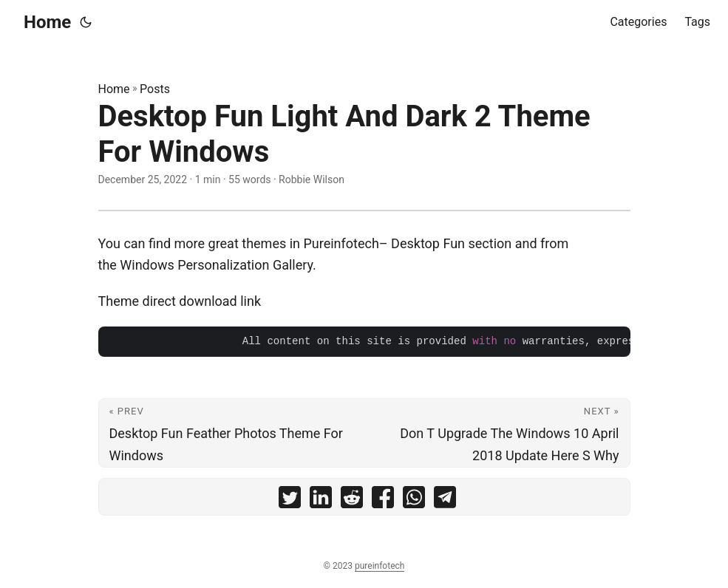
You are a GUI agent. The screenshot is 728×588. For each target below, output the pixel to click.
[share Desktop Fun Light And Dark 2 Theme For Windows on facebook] (383, 500)
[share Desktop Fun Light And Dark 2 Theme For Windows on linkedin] (321, 500)
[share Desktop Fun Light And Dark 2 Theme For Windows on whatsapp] (414, 500)
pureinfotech (380, 566)
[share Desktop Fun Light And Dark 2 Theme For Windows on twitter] (290, 500)
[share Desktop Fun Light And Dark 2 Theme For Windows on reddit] (352, 500)
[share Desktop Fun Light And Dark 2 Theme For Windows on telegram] (445, 500)
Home (47, 22)
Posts (155, 89)
